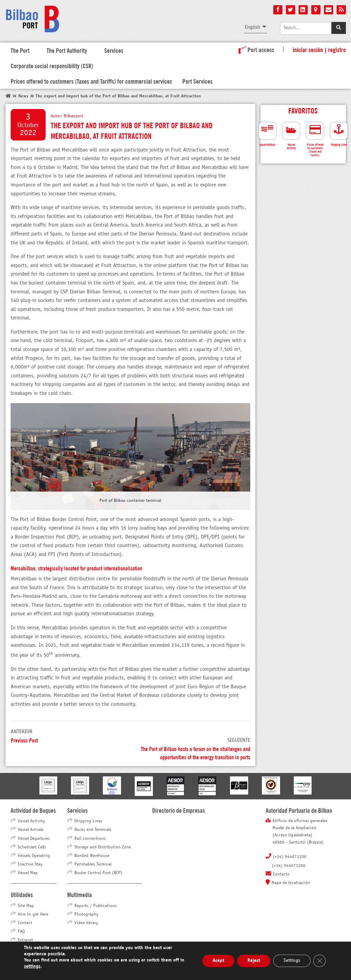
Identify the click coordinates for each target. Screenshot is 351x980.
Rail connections (90, 839)
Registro (337, 49)
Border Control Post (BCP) (98, 873)
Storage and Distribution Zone (103, 847)
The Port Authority (67, 50)
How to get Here (33, 915)
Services (114, 50)
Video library (86, 923)
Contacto (281, 874)
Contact (25, 923)
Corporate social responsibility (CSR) (52, 65)
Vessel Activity (31, 821)
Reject (254, 961)
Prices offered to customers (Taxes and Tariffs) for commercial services (91, 81)
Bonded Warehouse (92, 856)
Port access (255, 49)
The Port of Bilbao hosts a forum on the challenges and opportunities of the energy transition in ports (196, 753)
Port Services (197, 81)
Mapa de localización (291, 883)
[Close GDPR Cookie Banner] (319, 961)
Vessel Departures (34, 839)
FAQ (21, 932)
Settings (292, 961)
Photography (86, 915)
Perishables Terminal (93, 864)
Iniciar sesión (308, 49)
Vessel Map (28, 873)
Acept (218, 961)
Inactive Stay (30, 864)
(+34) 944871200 (290, 857)
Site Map (26, 906)
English (252, 27)
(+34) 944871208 (289, 866)
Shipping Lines (88, 821)
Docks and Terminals (93, 830)
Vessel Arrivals (31, 830)
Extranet (26, 940)
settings (32, 966)
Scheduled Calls (32, 847)
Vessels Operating (34, 856)
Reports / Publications (95, 906)
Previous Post (24, 740)
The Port (20, 50)
